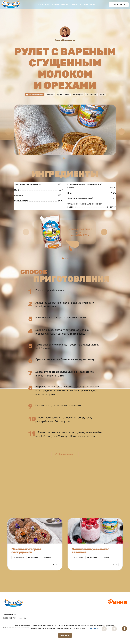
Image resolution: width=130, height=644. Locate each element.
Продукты (44, 5)
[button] (121, 132)
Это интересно (60, 5)
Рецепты (76, 5)
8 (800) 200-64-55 (14, 618)
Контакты (90, 5)
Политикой (93, 628)
